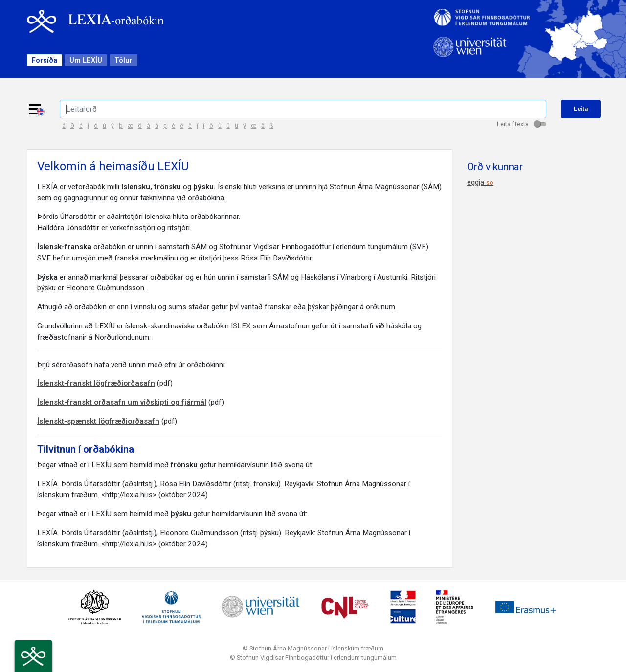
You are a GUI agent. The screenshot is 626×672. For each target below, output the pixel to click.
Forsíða (45, 60)
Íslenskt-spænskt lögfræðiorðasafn (98, 421)
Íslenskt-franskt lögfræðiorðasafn (96, 383)
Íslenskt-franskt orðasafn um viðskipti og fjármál (122, 402)
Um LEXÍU (86, 60)
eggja (480, 182)
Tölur (123, 60)
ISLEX (241, 326)
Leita (581, 109)
